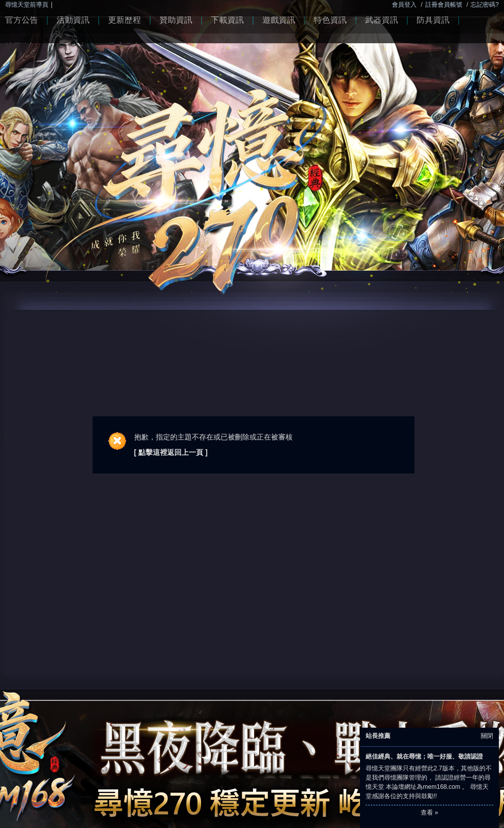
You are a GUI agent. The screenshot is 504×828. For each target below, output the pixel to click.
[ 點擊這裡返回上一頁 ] (171, 452)
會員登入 (404, 5)
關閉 (487, 736)
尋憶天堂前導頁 (27, 5)
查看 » (429, 813)
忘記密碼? (485, 5)
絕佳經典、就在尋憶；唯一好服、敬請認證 (424, 756)
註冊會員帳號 (444, 5)
